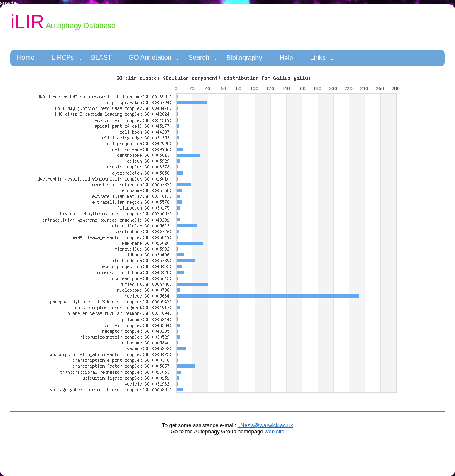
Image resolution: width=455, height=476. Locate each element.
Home (26, 57)
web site (275, 431)
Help (286, 58)
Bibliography (245, 58)
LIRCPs (67, 58)
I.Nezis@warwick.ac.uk (265, 425)
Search (203, 58)
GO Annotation (154, 58)
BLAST (101, 57)
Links (322, 58)
